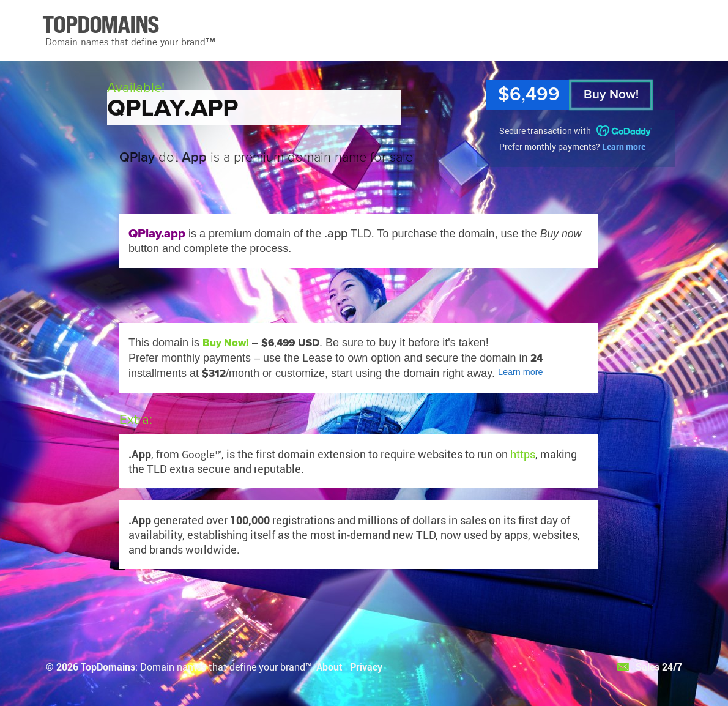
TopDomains (108, 667)
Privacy (366, 667)
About (329, 667)
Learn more (624, 147)
